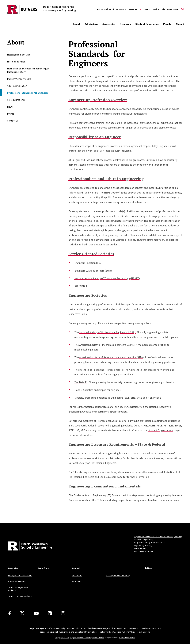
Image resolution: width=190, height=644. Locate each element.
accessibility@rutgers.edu (85, 632)
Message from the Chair (19, 55)
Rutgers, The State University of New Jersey (87, 638)
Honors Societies (84, 390)
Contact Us (13, 121)
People (167, 24)
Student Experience (147, 24)
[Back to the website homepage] (22, 9)
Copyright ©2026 (62, 638)
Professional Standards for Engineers (28, 93)
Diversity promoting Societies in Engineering (99, 398)
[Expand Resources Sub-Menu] (135, 9)
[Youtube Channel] (36, 613)
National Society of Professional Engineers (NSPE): (108, 332)
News (10, 107)
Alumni (180, 24)
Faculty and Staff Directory (118, 575)
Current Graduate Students (20, 596)
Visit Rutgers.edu (170, 9)
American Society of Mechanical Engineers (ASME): (107, 345)
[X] (22, 613)
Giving (156, 9)
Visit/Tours (77, 581)
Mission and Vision (16, 62)
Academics (109, 24)
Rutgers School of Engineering (111, 9)
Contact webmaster (127, 638)
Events (147, 9)
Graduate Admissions (17, 581)
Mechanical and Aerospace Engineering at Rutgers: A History (28, 70)
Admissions (91, 24)
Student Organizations (161, 430)
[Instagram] (63, 613)
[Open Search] (183, 9)
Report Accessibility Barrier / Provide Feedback (127, 632)
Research (125, 24)
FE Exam (101, 500)
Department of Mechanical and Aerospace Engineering (158, 537)
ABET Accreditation (17, 86)
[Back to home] (27, 546)
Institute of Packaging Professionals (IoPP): (104, 370)
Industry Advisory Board (19, 79)
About (77, 24)
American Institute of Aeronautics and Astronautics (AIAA (111, 357)
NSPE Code (110, 193)
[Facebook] (10, 613)
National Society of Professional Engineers (92, 463)
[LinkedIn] (50, 613)
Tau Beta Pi (81, 382)
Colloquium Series (16, 100)
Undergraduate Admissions (20, 575)
